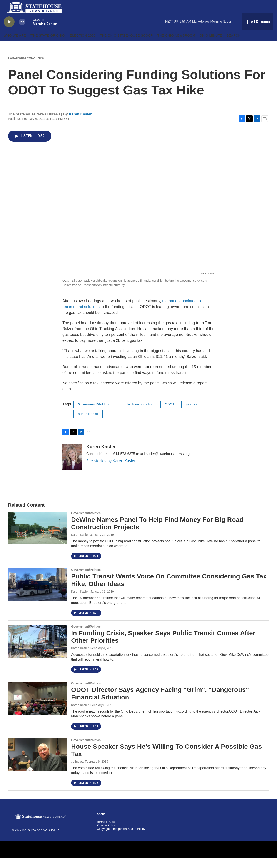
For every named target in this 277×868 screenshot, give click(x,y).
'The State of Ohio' (48, 45)
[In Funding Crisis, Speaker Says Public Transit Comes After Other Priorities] (37, 651)
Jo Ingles (77, 771)
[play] (9, 32)
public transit (88, 424)
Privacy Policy (106, 835)
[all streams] (258, 32)
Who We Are (15, 45)
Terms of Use (106, 832)
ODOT (170, 414)
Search (234, 45)
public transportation (138, 414)
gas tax (192, 414)
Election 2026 (83, 45)
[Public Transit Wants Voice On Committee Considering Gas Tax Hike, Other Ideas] (37, 594)
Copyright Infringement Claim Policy (121, 839)
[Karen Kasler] (72, 467)
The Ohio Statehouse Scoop (127, 45)
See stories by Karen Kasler (111, 470)
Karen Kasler (80, 124)
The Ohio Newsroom (176, 45)
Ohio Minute (211, 45)
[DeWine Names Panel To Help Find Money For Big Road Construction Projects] (37, 538)
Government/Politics (26, 68)
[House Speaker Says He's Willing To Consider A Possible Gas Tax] (37, 765)
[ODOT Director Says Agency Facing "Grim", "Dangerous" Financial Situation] (37, 708)
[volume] (22, 32)
